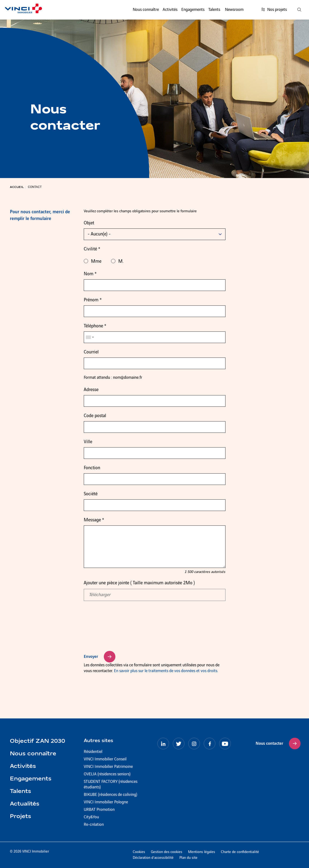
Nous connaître (146, 10)
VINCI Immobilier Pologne (106, 802)
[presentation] (120, 632)
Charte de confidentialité (240, 852)
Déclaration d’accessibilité (153, 858)
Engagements (193, 10)
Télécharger (100, 595)
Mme (93, 261)
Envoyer (91, 657)
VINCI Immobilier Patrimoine (108, 767)
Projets (21, 817)
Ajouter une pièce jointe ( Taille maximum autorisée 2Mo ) (139, 583)
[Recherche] (299, 10)
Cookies (139, 852)
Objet (89, 223)
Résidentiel (93, 752)
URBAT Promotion (99, 810)
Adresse (91, 390)
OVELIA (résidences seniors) (107, 774)
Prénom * (93, 300)
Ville (88, 442)
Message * (94, 520)
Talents (214, 10)
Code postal (95, 416)
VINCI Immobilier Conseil (105, 759)
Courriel (91, 352)
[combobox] (90, 337)
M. (117, 261)
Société (91, 494)
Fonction (92, 468)
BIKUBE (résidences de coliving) (110, 795)
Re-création (94, 825)
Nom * (90, 274)
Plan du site (188, 858)
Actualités (25, 804)
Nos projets (274, 10)
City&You (91, 817)
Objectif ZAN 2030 (38, 741)
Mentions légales (202, 852)
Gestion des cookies (167, 852)
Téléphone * (95, 326)
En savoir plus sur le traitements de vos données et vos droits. (166, 671)
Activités (170, 10)
